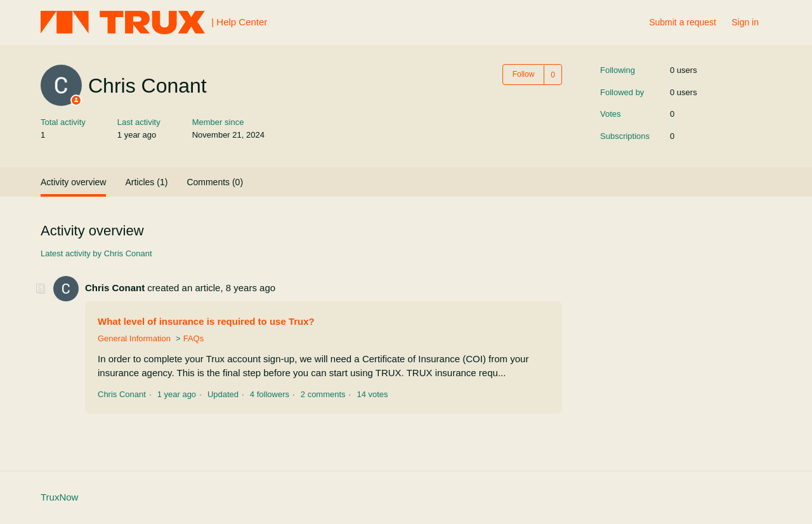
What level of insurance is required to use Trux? (206, 321)
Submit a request (683, 22)
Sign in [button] (745, 22)
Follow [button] (524, 74)
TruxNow (59, 497)
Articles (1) (146, 182)
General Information (134, 338)
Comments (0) (215, 182)
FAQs (194, 338)
